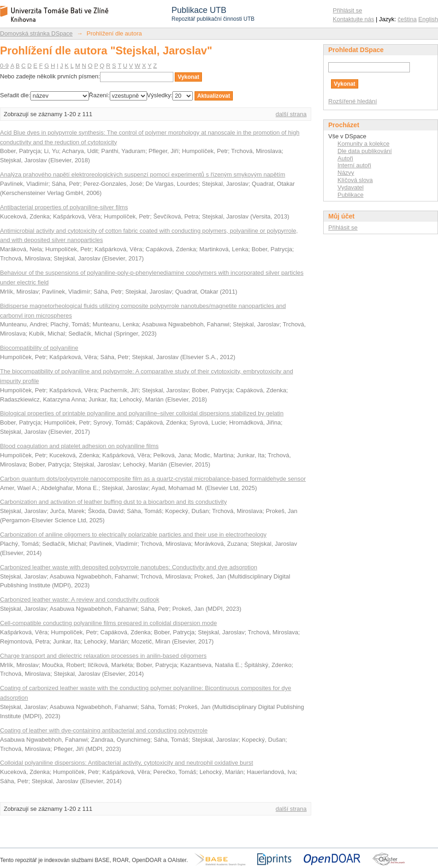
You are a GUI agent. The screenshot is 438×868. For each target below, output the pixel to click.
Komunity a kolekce (364, 144)
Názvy (346, 173)
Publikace (350, 195)
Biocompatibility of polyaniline (39, 348)
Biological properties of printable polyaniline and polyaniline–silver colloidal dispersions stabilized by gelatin (142, 413)
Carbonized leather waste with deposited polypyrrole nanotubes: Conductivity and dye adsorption (129, 567)
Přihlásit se (348, 10)
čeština (407, 19)
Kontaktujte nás (354, 19)
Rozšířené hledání (353, 101)
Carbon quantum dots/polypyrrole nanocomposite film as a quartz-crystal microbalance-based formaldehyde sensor (153, 479)
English (428, 19)
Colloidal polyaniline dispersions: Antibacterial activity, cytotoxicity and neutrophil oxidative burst (127, 763)
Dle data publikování (365, 151)
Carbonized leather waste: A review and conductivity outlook (80, 599)
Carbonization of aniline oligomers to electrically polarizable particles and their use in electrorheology (133, 534)
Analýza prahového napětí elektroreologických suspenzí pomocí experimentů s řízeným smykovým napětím (143, 174)
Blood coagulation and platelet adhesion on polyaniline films (79, 446)
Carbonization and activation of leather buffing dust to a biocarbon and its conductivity (113, 502)
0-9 (4, 66)
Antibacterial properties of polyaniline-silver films (64, 207)
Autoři (345, 158)
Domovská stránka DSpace (36, 33)
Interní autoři (354, 165)
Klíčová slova (355, 180)
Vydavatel (351, 187)
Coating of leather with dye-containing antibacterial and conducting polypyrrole (104, 730)
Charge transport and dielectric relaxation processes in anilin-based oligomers (103, 656)
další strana (291, 114)
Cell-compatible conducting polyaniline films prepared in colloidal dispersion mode (108, 623)
